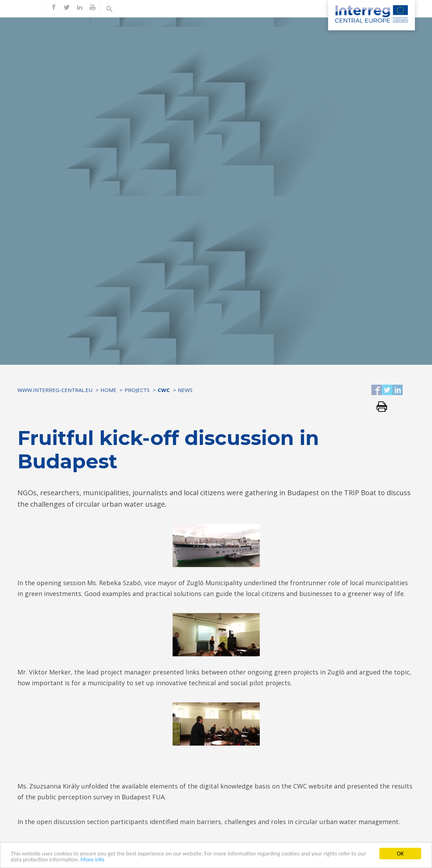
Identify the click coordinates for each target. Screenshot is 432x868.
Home (108, 390)
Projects (137, 390)
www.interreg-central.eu (55, 390)
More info (92, 860)
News (185, 390)
